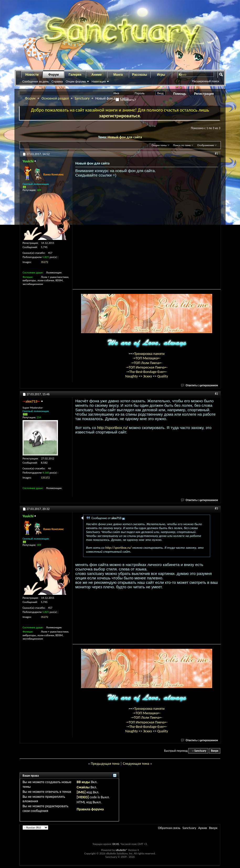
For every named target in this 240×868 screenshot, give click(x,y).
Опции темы (159, 145)
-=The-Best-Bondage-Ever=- (146, 372)
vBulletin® (122, 850)
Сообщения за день (36, 81)
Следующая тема (136, 764)
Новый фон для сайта (125, 137)
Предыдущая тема (105, 764)
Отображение (206, 145)
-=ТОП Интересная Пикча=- (146, 367)
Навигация (99, 81)
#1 (216, 153)
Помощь (180, 94)
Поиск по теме (182, 145)
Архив (203, 828)
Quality (163, 376)
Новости (32, 75)
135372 (45, 478)
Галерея (75, 75)
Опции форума (76, 81)
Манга (118, 75)
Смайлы (83, 787)
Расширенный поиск (205, 81)
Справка (57, 81)
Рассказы (140, 75)
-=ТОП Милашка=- (147, 358)
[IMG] (81, 792)
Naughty (132, 376)
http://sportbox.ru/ (112, 428)
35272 (45, 262)
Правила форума (90, 809)
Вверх (215, 751)
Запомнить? (126, 100)
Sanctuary (82, 98)
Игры (161, 75)
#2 (216, 394)
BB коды (83, 782)
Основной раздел (55, 98)
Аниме (97, 75)
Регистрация (204, 94)
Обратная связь (169, 828)
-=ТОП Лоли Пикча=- (147, 363)
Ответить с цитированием (200, 385)
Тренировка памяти (150, 354)
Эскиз (148, 376)
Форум (54, 75)
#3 (216, 508)
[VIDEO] (83, 797)
